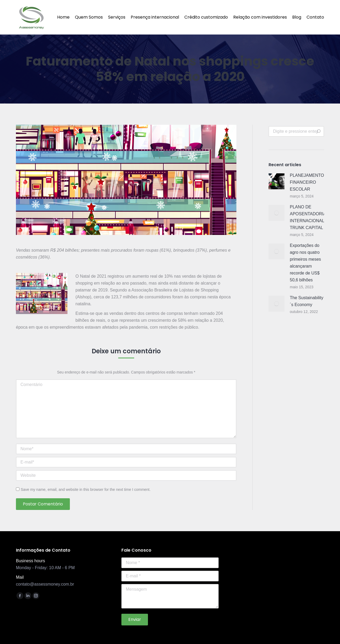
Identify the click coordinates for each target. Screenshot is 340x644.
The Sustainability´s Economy (307, 301)
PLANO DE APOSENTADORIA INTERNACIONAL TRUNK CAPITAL (308, 217)
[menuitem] (63, 17)
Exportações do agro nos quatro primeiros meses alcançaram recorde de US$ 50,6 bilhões (305, 263)
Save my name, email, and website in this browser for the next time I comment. (86, 490)
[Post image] (277, 181)
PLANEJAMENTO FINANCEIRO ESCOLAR (307, 182)
